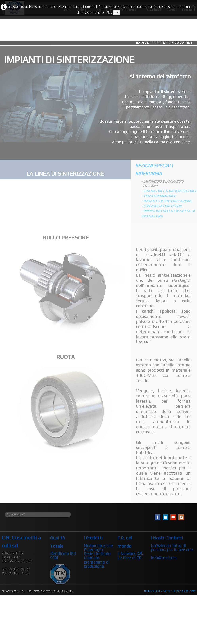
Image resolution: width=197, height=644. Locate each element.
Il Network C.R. (130, 554)
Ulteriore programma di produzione (97, 562)
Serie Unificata (97, 554)
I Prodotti (93, 538)
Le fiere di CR (129, 558)
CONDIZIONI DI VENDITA (157, 591)
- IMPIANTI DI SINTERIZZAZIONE (167, 201)
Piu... (109, 13)
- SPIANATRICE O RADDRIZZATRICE (169, 191)
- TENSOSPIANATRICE (158, 196)
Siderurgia (93, 550)
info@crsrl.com (164, 558)
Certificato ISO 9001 (63, 556)
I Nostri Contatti (167, 538)
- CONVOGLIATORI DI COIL (162, 206)
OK (117, 13)
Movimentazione (98, 546)
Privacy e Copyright (184, 591)
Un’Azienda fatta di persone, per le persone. (172, 548)
